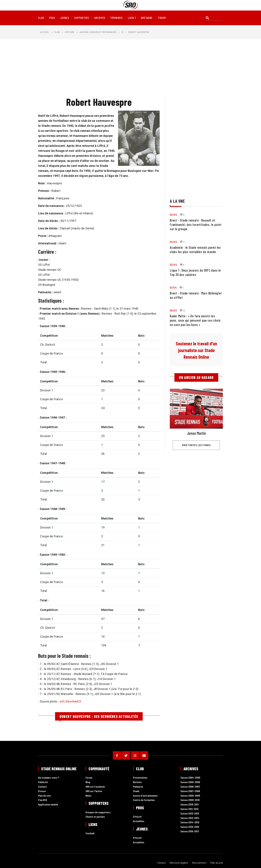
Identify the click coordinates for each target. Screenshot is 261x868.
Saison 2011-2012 (190, 809)
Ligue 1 (132, 18)
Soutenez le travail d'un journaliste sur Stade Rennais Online (196, 350)
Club (41, 18)
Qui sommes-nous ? (49, 778)
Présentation (140, 778)
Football (90, 833)
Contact (42, 787)
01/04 (173, 287)
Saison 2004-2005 (190, 778)
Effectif (137, 817)
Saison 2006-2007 (190, 787)
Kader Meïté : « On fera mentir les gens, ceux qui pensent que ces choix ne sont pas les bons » (195, 320)
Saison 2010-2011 (190, 805)
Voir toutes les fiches (196, 445)
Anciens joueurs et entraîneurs (98, 32)
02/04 (173, 215)
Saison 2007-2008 (190, 791)
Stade (136, 791)
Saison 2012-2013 (190, 814)
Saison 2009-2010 (190, 800)
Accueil (44, 32)
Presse (42, 791)
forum (162, 18)
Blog (88, 782)
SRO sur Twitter (94, 791)
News (88, 796)
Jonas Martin (196, 433)
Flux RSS (43, 800)
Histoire (69, 32)
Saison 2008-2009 (190, 796)
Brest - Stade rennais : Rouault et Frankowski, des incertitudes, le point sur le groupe (196, 225)
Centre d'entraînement (145, 796)
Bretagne (147, 18)
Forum (89, 778)
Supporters (82, 18)
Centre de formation (144, 800)
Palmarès (138, 787)
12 (182, 310)
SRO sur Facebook (95, 787)
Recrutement (199, 863)
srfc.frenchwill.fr (70, 701)
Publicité (43, 782)
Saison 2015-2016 (190, 827)
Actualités (139, 821)
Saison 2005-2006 (190, 782)
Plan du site (44, 796)
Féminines (117, 18)
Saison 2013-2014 (190, 818)
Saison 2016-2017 (190, 831)
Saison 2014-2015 (190, 822)
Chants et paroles (95, 817)
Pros (52, 18)
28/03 (173, 310)
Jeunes (65, 18)
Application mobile (48, 805)
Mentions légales (179, 863)
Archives (100, 18)
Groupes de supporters (98, 812)
